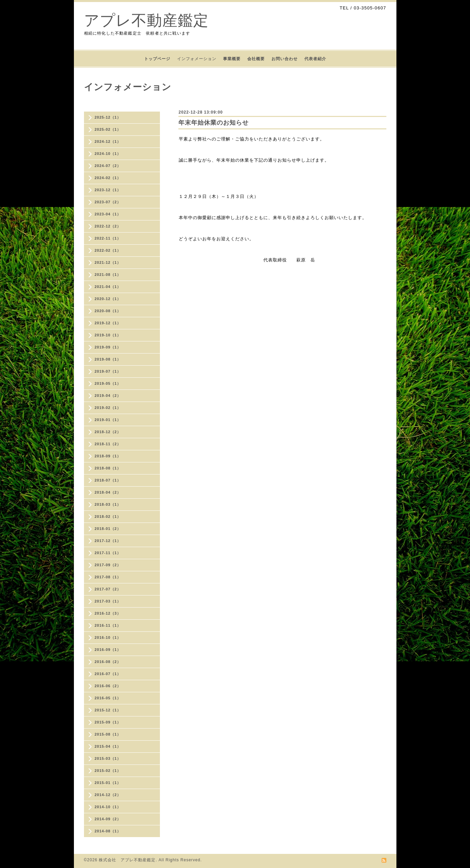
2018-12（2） (108, 432)
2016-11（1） (108, 625)
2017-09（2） (108, 565)
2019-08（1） (108, 359)
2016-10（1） (108, 637)
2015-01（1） (108, 783)
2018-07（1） (108, 480)
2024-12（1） (108, 141)
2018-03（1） (108, 504)
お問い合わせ (285, 59)
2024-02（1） (108, 178)
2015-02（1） (108, 771)
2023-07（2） (108, 202)
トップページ (157, 59)
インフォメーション (197, 59)
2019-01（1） (108, 420)
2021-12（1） (108, 262)
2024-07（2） (108, 166)
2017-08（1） (108, 577)
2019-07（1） (108, 371)
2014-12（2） (108, 795)
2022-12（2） (108, 226)
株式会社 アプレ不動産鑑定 (127, 860)
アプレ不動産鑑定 (146, 20)
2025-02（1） (108, 129)
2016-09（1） (108, 650)
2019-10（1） (108, 335)
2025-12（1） (108, 117)
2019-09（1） (108, 347)
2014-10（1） (108, 807)
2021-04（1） (108, 287)
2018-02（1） (108, 516)
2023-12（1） (108, 190)
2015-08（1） (108, 734)
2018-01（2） (108, 529)
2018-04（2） (108, 492)
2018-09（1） (108, 456)
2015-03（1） (108, 758)
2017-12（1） (108, 541)
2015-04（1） (108, 746)
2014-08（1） (108, 831)
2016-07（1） (108, 674)
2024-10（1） (108, 154)
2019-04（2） (108, 396)
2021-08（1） (108, 275)
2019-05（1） (108, 383)
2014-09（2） (108, 819)
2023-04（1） (108, 214)
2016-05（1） (108, 698)
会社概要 (256, 59)
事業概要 (232, 59)
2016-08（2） (108, 662)
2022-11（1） (108, 238)
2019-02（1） (108, 408)
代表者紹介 (315, 59)
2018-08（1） (108, 468)
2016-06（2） (108, 686)
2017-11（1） (108, 553)
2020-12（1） (108, 299)
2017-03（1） (108, 601)
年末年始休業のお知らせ (213, 123)
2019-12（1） (108, 323)
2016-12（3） (108, 613)
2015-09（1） (108, 722)
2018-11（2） (108, 444)
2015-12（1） (108, 710)
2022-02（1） (108, 250)
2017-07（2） (108, 589)
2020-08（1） (108, 311)
